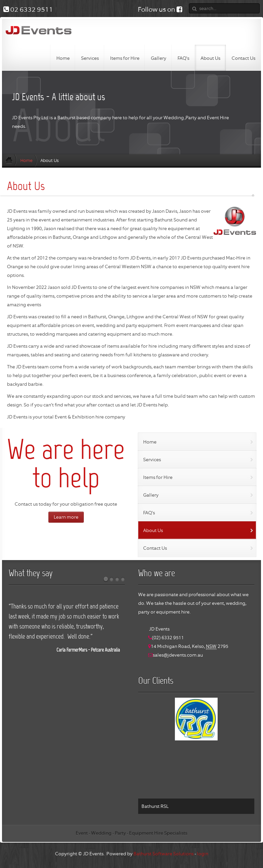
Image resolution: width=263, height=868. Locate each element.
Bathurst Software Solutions (164, 854)
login (203, 854)
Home (26, 160)
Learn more (66, 517)
